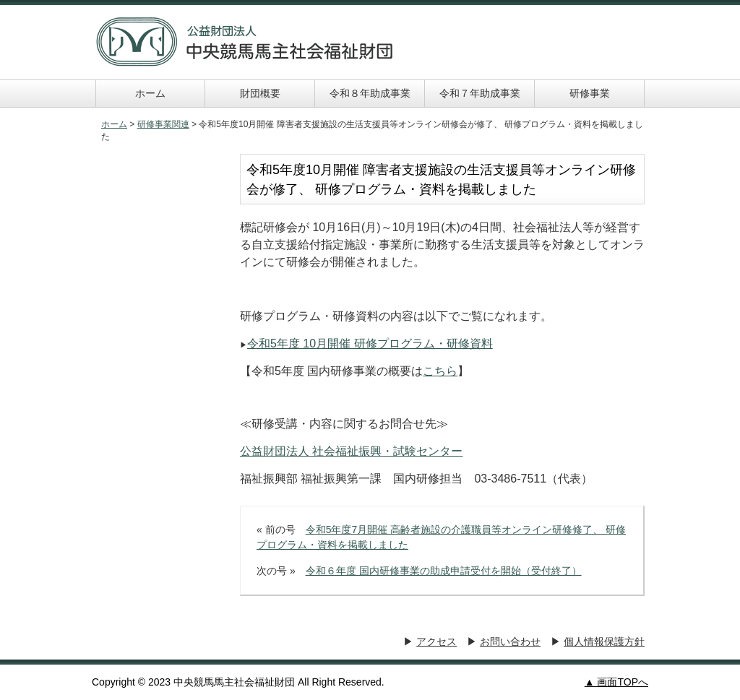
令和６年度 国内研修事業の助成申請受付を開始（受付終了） (444, 571)
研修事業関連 (163, 124)
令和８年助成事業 (370, 93)
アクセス (436, 641)
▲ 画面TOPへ (616, 682)
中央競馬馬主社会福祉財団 (245, 42)
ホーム (150, 93)
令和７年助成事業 (480, 93)
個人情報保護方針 (604, 641)
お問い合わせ (510, 641)
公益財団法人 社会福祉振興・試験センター (351, 451)
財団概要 (260, 93)
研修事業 (590, 93)
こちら (440, 371)
